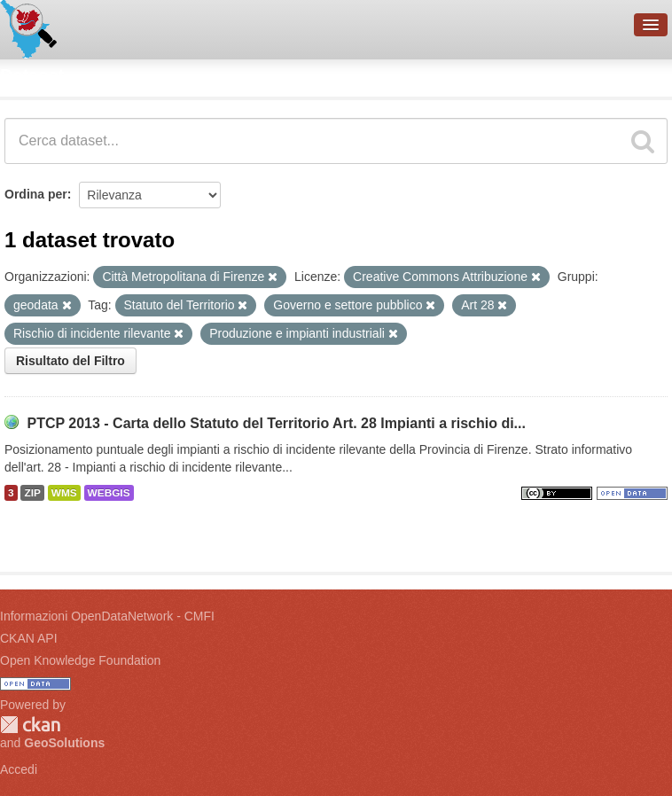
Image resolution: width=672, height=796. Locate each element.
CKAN (30, 725)
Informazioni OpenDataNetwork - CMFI (107, 616)
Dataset (32, 75)
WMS (64, 493)
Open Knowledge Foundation (80, 660)
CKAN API (29, 638)
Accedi (19, 769)
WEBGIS (109, 493)
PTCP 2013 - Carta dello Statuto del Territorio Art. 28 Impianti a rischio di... (276, 423)
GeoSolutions (64, 743)
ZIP (32, 493)
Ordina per (36, 194)
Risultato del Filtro (70, 361)
